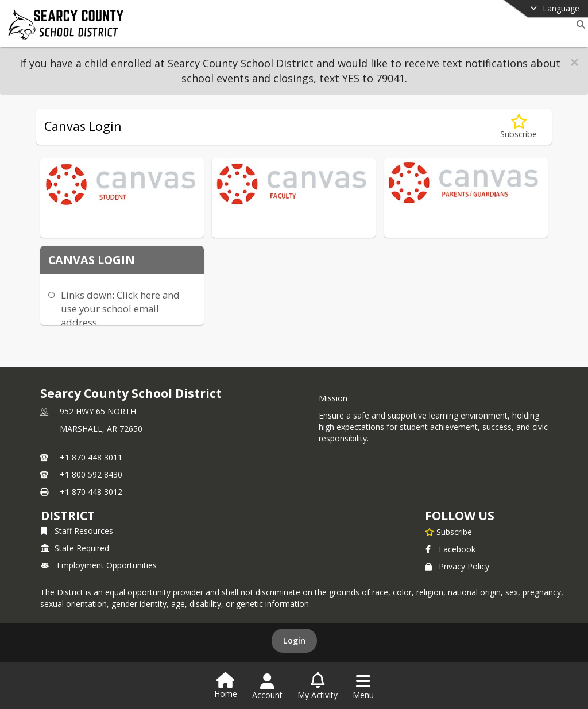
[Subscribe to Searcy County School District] (448, 532)
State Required (75, 548)
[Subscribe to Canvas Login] (519, 127)
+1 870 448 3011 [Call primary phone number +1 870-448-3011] (91, 457)
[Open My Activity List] (318, 687)
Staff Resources (77, 531)
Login (294, 640)
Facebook (450, 549)
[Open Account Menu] (267, 687)
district (68, 516)
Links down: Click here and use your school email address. (120, 309)
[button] (575, 62)
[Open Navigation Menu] (363, 687)
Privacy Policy (457, 566)
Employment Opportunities (99, 565)
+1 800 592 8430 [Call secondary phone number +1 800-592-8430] (91, 474)
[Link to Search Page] (579, 24)
